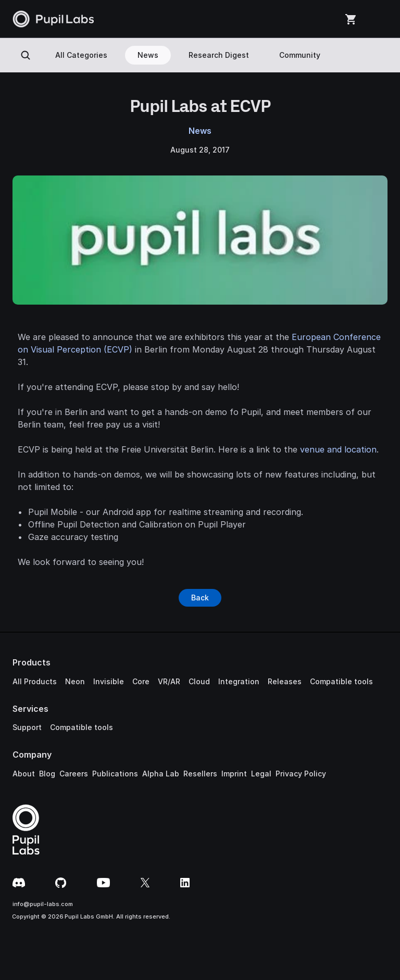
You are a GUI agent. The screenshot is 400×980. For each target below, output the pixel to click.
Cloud (199, 681)
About (24, 774)
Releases (285, 681)
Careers (74, 774)
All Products (35, 681)
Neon (75, 681)
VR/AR (169, 681)
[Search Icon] (26, 55)
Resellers (200, 774)
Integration (239, 681)
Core (141, 681)
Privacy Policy (301, 774)
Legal (261, 774)
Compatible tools (341, 681)
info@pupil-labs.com (43, 904)
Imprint (234, 774)
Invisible (109, 681)
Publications (115, 774)
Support (27, 727)
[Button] (200, 598)
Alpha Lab (161, 774)
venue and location (338, 449)
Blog (47, 774)
